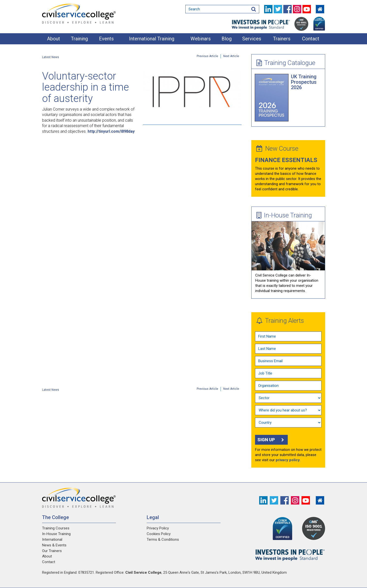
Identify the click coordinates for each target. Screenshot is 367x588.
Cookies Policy (159, 534)
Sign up (271, 440)
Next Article (231, 56)
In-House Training (284, 215)
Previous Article (207, 56)
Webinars (201, 39)
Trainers (282, 39)
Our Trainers (52, 551)
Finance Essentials (286, 160)
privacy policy (288, 460)
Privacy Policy (158, 528)
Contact (311, 39)
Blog (227, 39)
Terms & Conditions (163, 539)
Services (252, 39)
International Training (152, 39)
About (54, 39)
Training (79, 39)
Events (106, 39)
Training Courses (56, 528)
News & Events (54, 545)
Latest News (51, 57)
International (52, 539)
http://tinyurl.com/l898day (111, 131)
